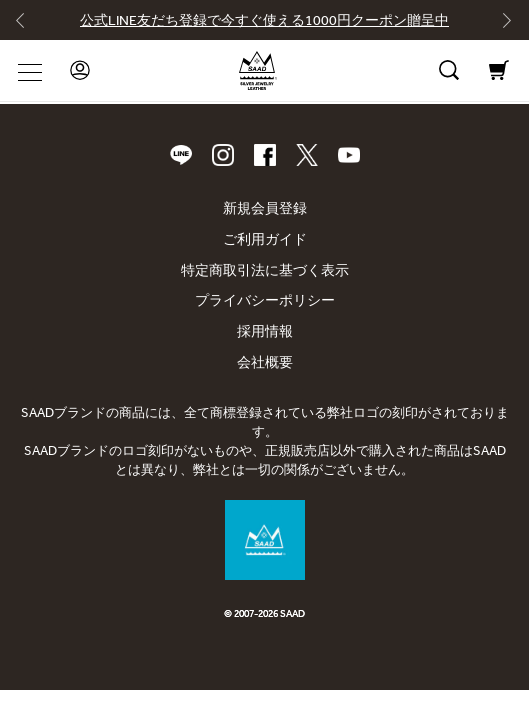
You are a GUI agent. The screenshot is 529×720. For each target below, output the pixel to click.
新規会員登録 (265, 208)
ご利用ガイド (265, 239)
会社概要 (265, 362)
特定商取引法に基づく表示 (265, 270)
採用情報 (265, 331)
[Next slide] (500, 25)
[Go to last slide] (29, 25)
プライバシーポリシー (265, 300)
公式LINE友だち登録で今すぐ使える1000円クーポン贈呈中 (264, 20)
